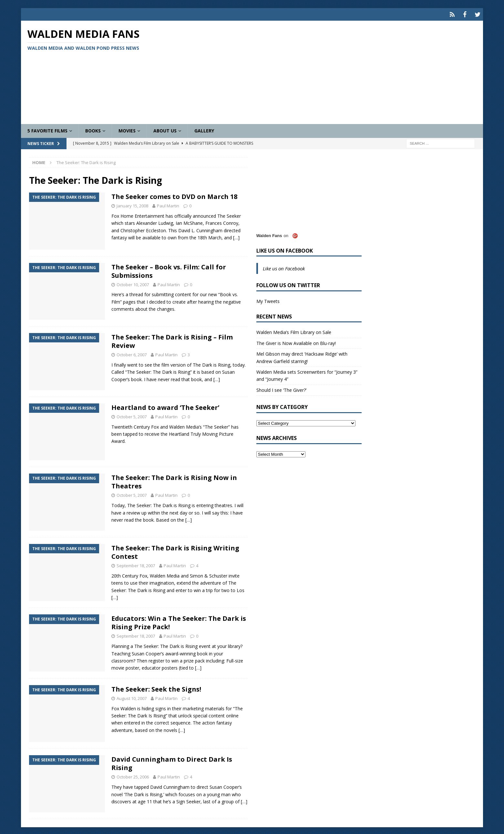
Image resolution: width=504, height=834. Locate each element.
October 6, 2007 (132, 353)
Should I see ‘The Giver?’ (281, 388)
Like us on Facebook (285, 249)
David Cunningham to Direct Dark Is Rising (172, 762)
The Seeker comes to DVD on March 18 (174, 195)
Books (93, 129)
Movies (127, 129)
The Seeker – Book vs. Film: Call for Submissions (169, 270)
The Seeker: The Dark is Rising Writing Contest (175, 551)
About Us (165, 129)
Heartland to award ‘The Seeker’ (165, 406)
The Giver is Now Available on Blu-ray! (296, 342)
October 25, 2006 (133, 776)
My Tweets (268, 300)
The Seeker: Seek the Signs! (156, 688)
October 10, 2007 (133, 283)
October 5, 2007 (132, 415)
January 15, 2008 (132, 204)
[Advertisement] (328, 71)
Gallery (204, 129)
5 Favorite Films (47, 129)
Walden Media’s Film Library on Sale (294, 331)
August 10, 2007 (132, 697)
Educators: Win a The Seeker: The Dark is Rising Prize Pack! (179, 621)
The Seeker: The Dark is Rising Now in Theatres (174, 480)
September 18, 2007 (136, 564)
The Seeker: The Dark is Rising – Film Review (172, 340)
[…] (236, 236)
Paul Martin (168, 204)
